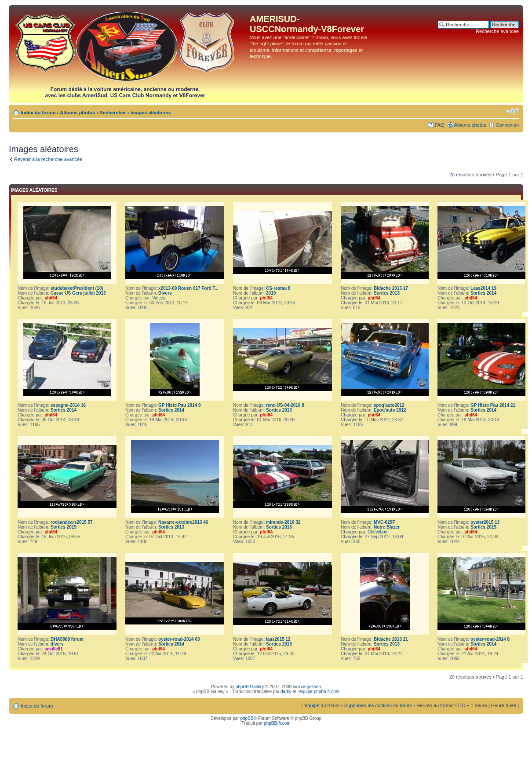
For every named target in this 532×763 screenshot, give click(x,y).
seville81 (54, 649)
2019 (271, 293)
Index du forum (38, 113)
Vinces (159, 298)
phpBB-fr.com (277, 723)
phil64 (51, 298)
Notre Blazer (387, 527)
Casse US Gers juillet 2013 (78, 293)
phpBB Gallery (250, 687)
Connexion (507, 125)
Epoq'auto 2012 (390, 410)
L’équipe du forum (320, 705)
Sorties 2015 (64, 527)
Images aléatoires (150, 113)
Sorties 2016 (279, 410)
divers (57, 644)
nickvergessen (307, 687)
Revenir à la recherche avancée (48, 159)
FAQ (440, 125)
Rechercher (113, 113)
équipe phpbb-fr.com (319, 692)
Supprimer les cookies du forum (378, 705)
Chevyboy (377, 532)
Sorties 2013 (387, 293)
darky (286, 692)
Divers (165, 293)
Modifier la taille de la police (512, 111)
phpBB (247, 718)
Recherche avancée (497, 31)
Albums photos (77, 113)
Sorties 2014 (483, 293)
